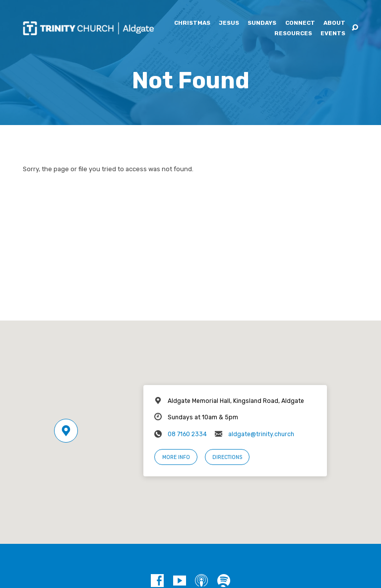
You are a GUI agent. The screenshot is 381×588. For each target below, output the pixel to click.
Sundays (262, 23)
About (334, 23)
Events (333, 34)
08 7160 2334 (187, 434)
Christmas (192, 23)
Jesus (229, 23)
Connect (300, 23)
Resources (293, 34)
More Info (176, 457)
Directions (227, 457)
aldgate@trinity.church (261, 434)
